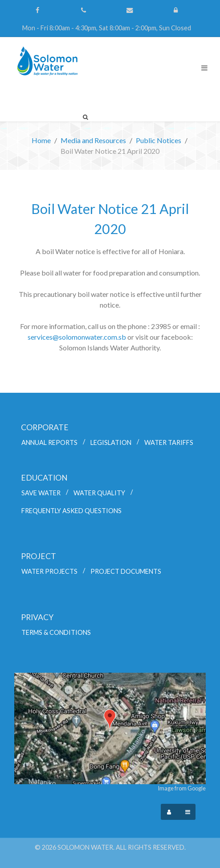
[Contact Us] (130, 10)
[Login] (177, 10)
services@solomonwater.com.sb (77, 337)
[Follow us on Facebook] (38, 10)
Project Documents (126, 571)
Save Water (41, 493)
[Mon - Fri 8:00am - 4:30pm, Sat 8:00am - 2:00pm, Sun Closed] (106, 28)
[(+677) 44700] (85, 10)
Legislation (111, 442)
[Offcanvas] (187, 812)
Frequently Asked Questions (71, 511)
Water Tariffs (169, 442)
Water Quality (99, 493)
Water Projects (49, 571)
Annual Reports (49, 442)
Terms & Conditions (56, 632)
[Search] (86, 117)
